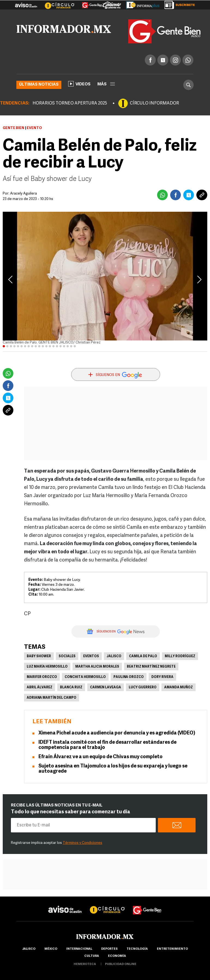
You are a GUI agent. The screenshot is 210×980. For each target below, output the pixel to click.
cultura (92, 956)
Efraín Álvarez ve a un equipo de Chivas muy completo (100, 757)
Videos (79, 84)
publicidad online (121, 964)
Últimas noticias (39, 85)
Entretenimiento (172, 949)
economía (117, 956)
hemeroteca (85, 964)
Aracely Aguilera (23, 194)
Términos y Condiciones (82, 843)
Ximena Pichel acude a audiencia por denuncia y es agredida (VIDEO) (117, 733)
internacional (79, 949)
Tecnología (137, 949)
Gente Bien (13, 128)
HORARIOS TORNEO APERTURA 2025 (70, 103)
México (51, 949)
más (106, 84)
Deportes (109, 949)
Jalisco (114, 656)
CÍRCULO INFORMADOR (154, 103)
